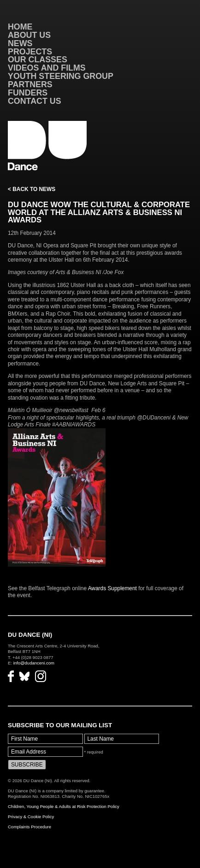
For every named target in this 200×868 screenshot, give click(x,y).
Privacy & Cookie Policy (31, 817)
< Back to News (32, 189)
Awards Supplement (113, 588)
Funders (28, 93)
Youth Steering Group (61, 76)
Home (20, 27)
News (20, 43)
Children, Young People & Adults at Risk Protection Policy (64, 806)
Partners (30, 84)
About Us (29, 35)
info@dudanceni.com (34, 663)
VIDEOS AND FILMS (47, 68)
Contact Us (35, 101)
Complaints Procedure (29, 827)
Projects (30, 52)
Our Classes (38, 60)
